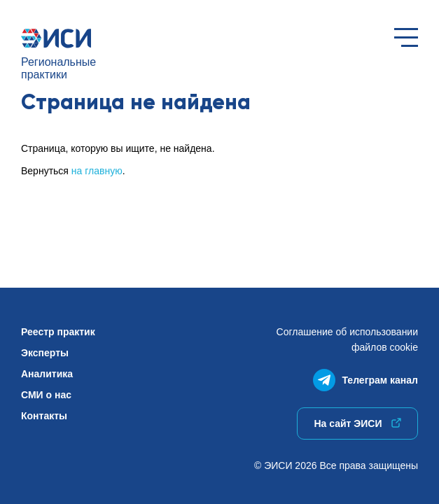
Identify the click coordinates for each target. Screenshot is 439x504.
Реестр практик (58, 332)
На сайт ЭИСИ (357, 423)
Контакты (44, 416)
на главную (97, 171)
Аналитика (47, 374)
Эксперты (45, 353)
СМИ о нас (46, 395)
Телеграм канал (365, 377)
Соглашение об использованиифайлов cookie (347, 339)
